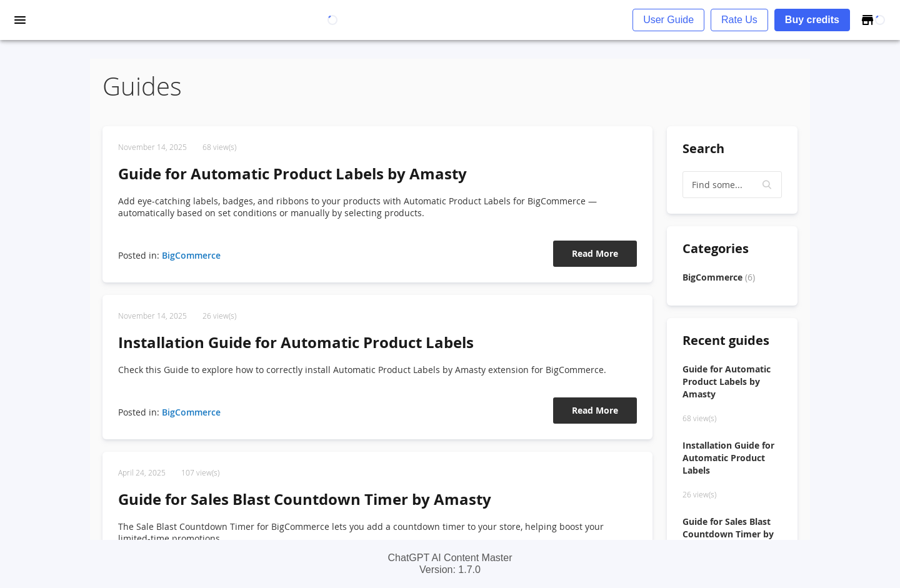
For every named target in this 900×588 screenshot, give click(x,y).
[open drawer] (20, 20)
